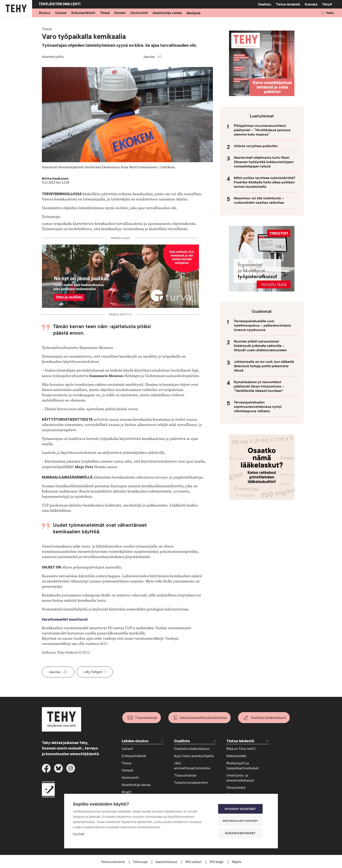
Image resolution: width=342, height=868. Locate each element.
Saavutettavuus (167, 862)
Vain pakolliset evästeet (243, 821)
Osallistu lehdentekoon (268, 718)
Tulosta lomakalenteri (191, 783)
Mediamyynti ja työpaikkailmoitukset (243, 766)
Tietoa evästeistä (113, 862)
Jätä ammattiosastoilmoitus (192, 766)
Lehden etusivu (135, 741)
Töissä (105, 13)
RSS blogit (217, 862)
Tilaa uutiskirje (146, 718)
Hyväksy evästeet (243, 809)
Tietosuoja (140, 862)
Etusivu (45, 13)
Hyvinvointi (139, 13)
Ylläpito (237, 862)
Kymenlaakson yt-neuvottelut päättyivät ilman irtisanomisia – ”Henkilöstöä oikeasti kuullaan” (259, 386)
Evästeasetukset (243, 833)
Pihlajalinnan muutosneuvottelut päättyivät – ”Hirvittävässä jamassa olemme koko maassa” (262, 130)
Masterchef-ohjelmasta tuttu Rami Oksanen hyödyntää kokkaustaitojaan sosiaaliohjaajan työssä (264, 162)
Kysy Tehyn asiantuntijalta (194, 756)
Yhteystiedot (236, 788)
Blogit (127, 792)
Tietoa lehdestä (288, 4)
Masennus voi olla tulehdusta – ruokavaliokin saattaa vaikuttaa (259, 200)
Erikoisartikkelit (83, 13)
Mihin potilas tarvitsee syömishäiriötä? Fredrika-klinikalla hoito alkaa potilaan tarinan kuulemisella (265, 182)
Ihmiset (120, 13)
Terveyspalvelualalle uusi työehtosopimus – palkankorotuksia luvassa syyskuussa (262, 325)
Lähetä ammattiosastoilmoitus (203, 718)
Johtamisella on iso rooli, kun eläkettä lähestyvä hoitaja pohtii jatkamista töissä (264, 366)
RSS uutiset (194, 862)
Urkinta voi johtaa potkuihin (256, 146)
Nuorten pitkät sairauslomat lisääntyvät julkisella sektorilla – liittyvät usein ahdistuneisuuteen (260, 346)
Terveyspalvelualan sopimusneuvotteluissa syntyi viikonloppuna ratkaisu (258, 407)
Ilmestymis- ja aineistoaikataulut (240, 778)
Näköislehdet (236, 756)
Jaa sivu (149, 57)
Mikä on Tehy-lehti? (241, 749)
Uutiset (61, 13)
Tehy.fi (327, 4)
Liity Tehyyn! (93, 672)
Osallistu (265, 4)
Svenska (311, 4)
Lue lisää (79, 834)
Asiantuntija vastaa (167, 13)
